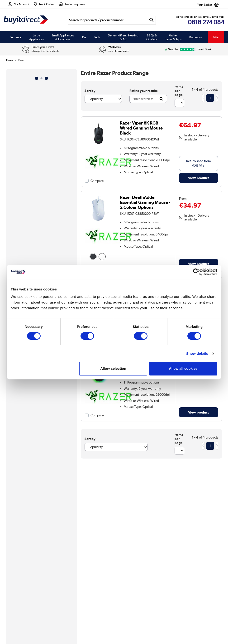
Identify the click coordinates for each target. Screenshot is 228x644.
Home (10, 60)
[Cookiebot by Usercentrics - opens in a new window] (197, 272)
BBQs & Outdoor (152, 37)
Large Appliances (36, 37)
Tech (97, 37)
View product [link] (198, 178)
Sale (216, 37)
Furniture (16, 37)
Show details (197, 353)
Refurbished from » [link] (198, 163)
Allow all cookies (183, 368)
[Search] (107, 20)
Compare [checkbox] (97, 181)
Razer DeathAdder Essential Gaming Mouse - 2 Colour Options (145, 202)
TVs (84, 37)
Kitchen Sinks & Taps (173, 37)
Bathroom (196, 37)
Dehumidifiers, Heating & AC (123, 37)
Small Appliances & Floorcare (63, 37)
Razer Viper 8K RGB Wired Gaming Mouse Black (141, 128)
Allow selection (113, 368)
